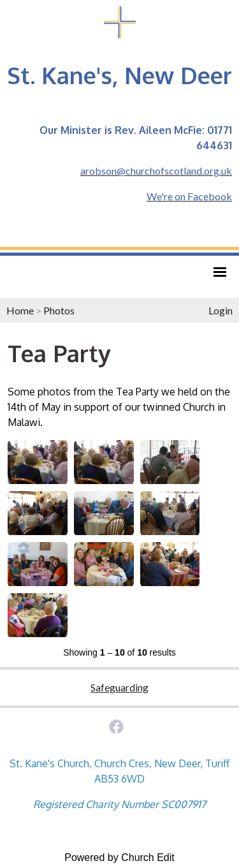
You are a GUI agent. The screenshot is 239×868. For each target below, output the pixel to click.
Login (221, 310)
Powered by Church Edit (119, 857)
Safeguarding (119, 687)
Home (20, 310)
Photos (59, 310)
